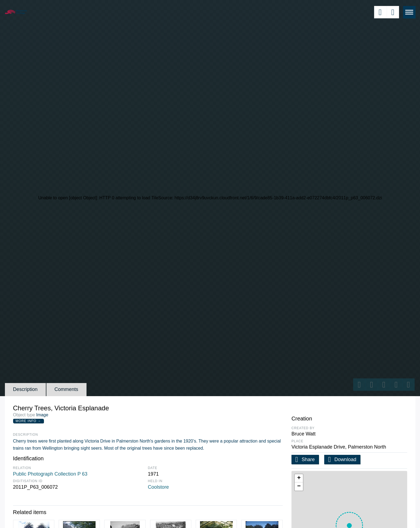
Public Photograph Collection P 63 (50, 474)
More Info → (28, 421)
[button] (299, 478)
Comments (66, 389)
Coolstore (158, 487)
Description (25, 389)
